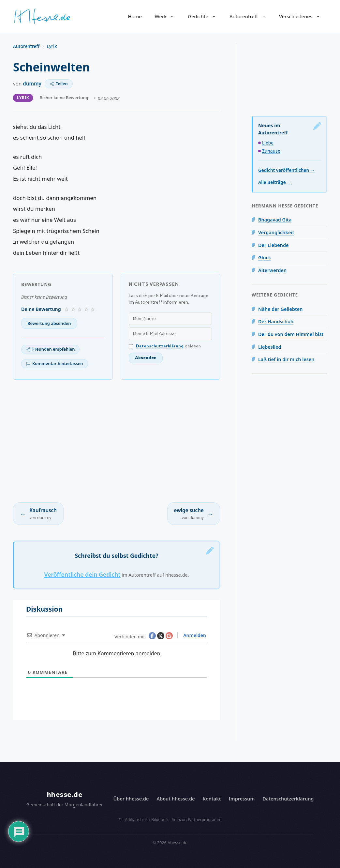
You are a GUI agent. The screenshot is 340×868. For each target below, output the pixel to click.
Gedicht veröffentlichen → (286, 170)
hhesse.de (65, 795)
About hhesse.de (176, 799)
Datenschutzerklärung (160, 346)
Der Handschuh (276, 321)
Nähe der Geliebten (280, 309)
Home (135, 16)
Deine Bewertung (41, 309)
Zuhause (271, 151)
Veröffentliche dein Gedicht (82, 574)
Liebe (268, 143)
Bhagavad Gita (275, 220)
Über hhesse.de (131, 799)
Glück (265, 258)
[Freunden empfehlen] (50, 349)
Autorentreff (251, 16)
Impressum (242, 799)
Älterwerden (272, 270)
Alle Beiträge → (275, 182)
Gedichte (205, 16)
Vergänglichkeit (276, 232)
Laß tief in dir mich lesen (286, 359)
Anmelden (194, 635)
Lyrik (52, 46)
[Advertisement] (117, 441)
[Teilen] (59, 84)
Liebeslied (270, 347)
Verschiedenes (303, 16)
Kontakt (212, 799)
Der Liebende (273, 245)
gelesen (165, 346)
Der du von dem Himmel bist (291, 334)
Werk (168, 16)
